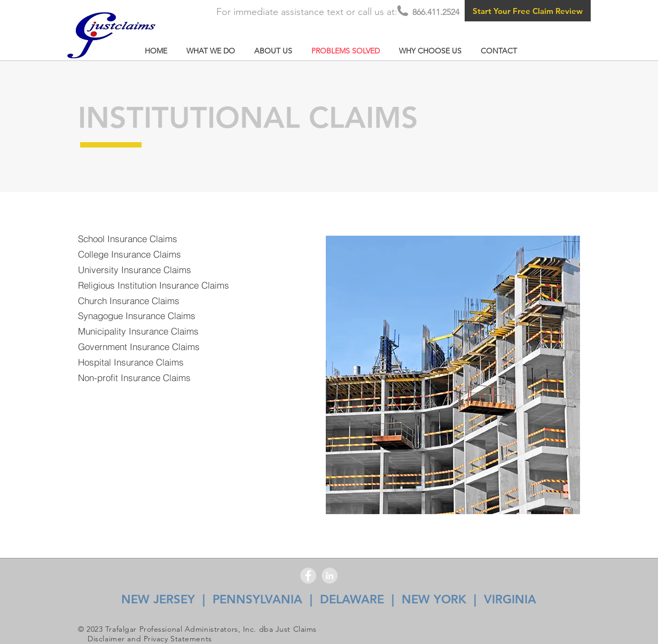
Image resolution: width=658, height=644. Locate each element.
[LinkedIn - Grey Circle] (330, 576)
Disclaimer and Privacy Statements (150, 639)
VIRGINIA (510, 599)
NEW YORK (434, 599)
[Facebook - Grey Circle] (308, 576)
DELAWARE (352, 599)
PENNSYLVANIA (257, 599)
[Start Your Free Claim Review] (528, 11)
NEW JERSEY (158, 599)
